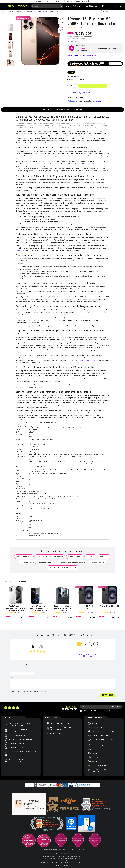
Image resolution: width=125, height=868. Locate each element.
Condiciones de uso (44, 691)
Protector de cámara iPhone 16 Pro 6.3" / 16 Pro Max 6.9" (62, 608)
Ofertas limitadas (73, 6)
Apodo (12, 670)
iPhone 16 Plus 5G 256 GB (109, 606)
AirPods (21, 250)
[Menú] (4, 6)
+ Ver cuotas (96, 101)
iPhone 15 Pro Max (89, 164)
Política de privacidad (30, 691)
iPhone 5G (91, 557)
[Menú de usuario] (115, 6)
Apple (69, 41)
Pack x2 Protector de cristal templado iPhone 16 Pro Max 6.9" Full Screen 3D (39, 609)
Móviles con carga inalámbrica (63, 568)
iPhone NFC (104, 557)
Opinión (12, 677)
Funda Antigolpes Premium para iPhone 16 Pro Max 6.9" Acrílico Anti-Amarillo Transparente (16, 610)
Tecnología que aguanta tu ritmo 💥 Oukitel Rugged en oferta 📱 (63, 1)
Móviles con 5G (75, 557)
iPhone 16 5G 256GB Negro (86, 607)
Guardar (73, 93)
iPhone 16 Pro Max (24, 557)
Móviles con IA (46, 562)
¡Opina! (92, 27)
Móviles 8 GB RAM (98, 562)
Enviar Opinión (107, 695)
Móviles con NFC (27, 562)
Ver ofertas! (115, 64)
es (103, 6)
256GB (71, 72)
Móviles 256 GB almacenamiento (71, 562)
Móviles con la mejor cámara (50, 557)
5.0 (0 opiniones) (82, 27)
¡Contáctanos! (91, 6)
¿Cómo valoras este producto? (19, 665)
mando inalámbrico (88, 360)
